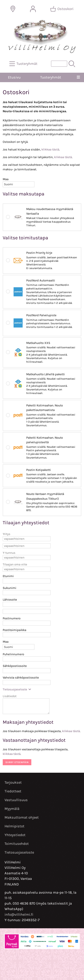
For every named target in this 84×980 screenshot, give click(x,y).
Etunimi (8, 576)
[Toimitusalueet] (13, 9)
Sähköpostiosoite (15, 666)
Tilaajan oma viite (15, 564)
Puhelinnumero (13, 654)
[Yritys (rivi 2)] (27, 546)
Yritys (7, 534)
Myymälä (12, 809)
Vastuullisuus (16, 800)
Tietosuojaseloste (17, 689)
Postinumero (12, 618)
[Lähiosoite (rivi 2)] (27, 611)
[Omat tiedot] (33, 9)
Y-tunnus (9, 553)
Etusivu (14, 77)
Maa (6, 179)
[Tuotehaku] (59, 64)
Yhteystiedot (15, 835)
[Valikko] (78, 77)
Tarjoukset (13, 782)
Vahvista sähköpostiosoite (21, 678)
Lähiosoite (10, 600)
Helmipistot (14, 826)
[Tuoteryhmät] (24, 64)
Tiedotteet (13, 791)
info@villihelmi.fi (19, 915)
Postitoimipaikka (14, 630)
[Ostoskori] (62, 9)
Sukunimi (10, 588)
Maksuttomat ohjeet (22, 817)
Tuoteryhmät (51, 77)
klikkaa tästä (50, 149)
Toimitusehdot (17, 844)
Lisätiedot (10, 696)
